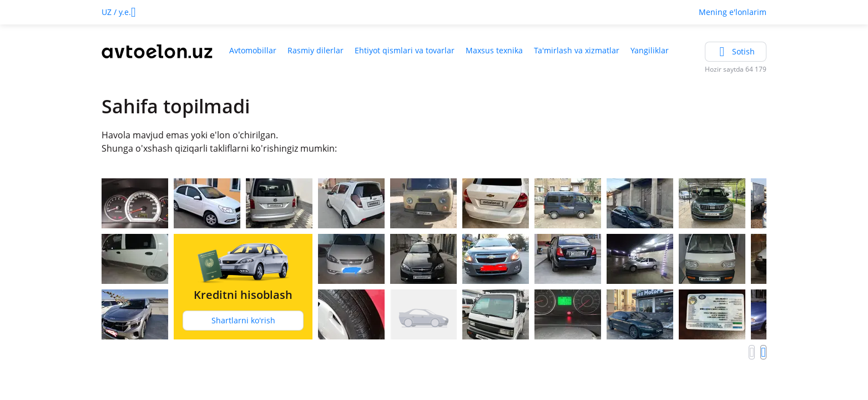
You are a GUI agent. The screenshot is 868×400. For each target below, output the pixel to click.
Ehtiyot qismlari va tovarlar (405, 50)
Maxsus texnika (494, 50)
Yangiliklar (650, 50)
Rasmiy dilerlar (316, 50)
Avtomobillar (253, 50)
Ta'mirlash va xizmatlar (577, 50)
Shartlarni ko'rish (243, 320)
